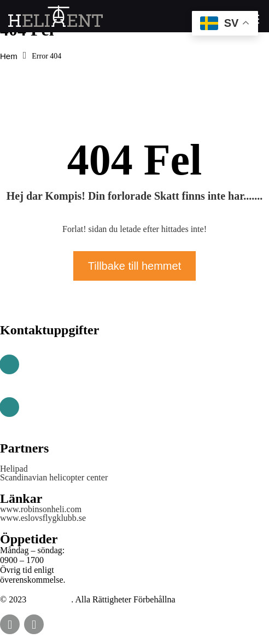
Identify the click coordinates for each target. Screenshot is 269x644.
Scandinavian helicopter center (54, 478)
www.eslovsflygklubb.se (43, 518)
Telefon (40, 354)
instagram (34, 624)
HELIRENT (50, 599)
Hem (9, 56)
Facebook (10, 624)
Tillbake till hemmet (134, 266)
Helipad (14, 469)
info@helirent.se (57, 413)
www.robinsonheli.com (41, 509)
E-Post (38, 397)
